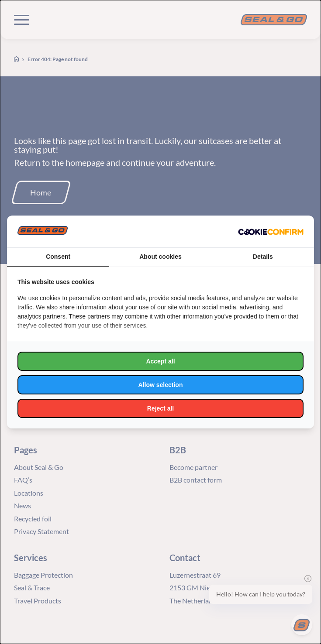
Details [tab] (263, 257)
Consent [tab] (58, 257)
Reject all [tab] (160, 408)
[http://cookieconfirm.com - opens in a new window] (271, 232)
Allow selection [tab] (161, 385)
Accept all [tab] (160, 361)
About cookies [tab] (160, 257)
